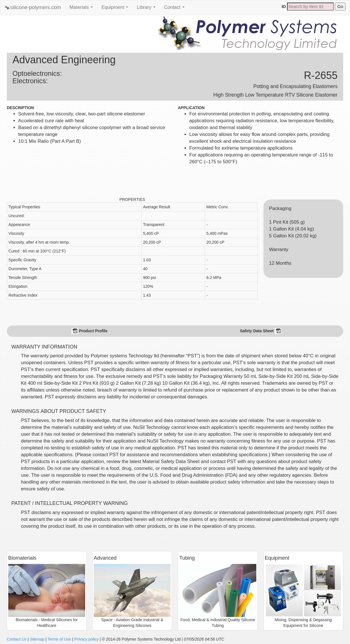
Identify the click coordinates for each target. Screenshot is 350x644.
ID (284, 6)
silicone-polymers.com (33, 8)
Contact (176, 9)
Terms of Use (59, 639)
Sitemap (37, 639)
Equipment (116, 9)
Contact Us (17, 639)
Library (147, 9)
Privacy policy (87, 639)
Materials (83, 9)
